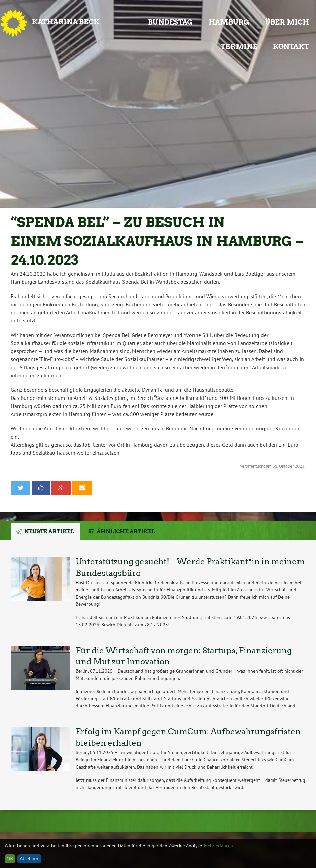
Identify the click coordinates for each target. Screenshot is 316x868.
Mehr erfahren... (220, 846)
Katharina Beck (66, 22)
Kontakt (291, 47)
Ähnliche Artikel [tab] (126, 532)
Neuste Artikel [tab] (49, 532)
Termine (239, 47)
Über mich (287, 22)
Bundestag (170, 22)
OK (10, 859)
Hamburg (229, 22)
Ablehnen (29, 859)
